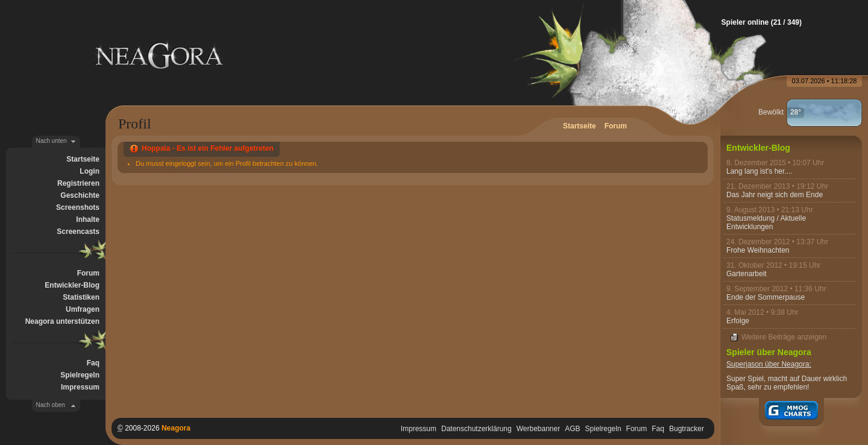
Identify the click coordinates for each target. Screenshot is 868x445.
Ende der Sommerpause (766, 297)
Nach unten (52, 141)
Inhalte (88, 219)
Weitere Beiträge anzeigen (784, 337)
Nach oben (51, 405)
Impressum (80, 387)
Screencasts (78, 232)
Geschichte (80, 195)
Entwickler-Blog (72, 285)
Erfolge (738, 321)
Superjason (745, 364)
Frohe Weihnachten (758, 250)
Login (90, 171)
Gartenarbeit (747, 274)
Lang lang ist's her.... (759, 171)
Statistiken (81, 297)
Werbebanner (539, 429)
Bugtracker (687, 429)
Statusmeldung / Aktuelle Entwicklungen (766, 222)
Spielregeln (80, 375)
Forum (88, 273)
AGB (572, 429)
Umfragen (83, 309)
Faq (93, 363)
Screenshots (78, 207)
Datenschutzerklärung (476, 429)
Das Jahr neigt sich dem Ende (775, 195)
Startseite (83, 159)
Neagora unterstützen (62, 321)
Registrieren (78, 183)
